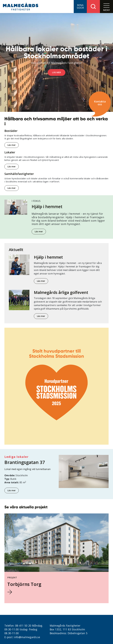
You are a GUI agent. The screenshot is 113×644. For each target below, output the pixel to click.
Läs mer (12, 145)
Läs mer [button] (56, 72)
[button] (80, 7)
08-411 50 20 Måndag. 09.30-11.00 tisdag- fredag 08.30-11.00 (24, 629)
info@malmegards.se (27, 637)
